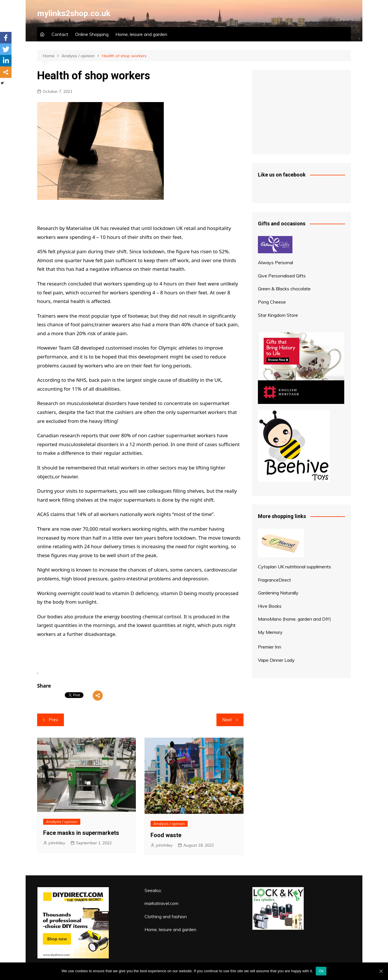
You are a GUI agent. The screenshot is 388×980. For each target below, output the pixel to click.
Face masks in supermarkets (81, 833)
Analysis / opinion (62, 822)
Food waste (166, 835)
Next (227, 720)
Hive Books (270, 606)
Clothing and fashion (166, 916)
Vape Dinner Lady (276, 660)
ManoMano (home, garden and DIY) (294, 619)
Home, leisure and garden (141, 34)
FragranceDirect (274, 580)
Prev (53, 720)
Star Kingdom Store (278, 315)
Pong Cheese (272, 302)
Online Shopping (92, 34)
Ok (321, 971)
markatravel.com (161, 903)
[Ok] (381, 971)
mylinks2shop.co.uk (74, 13)
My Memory (270, 632)
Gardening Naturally (278, 593)
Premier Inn (270, 647)
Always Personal (275, 262)
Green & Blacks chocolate (284, 289)
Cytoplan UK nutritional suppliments (294, 567)
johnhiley (57, 843)
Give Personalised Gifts (282, 276)
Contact (60, 34)
